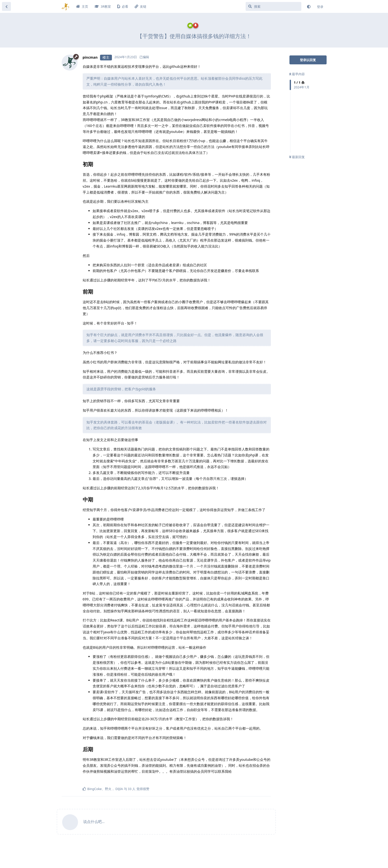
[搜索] (273, 6)
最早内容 (297, 74)
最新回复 (297, 157)
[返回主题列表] (6, 6)
